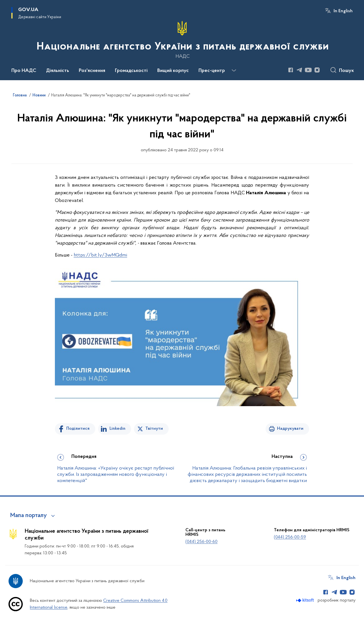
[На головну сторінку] (182, 40)
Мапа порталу (29, 516)
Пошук (347, 71)
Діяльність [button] (58, 71)
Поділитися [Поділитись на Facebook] (78, 429)
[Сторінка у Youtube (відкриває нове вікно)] (308, 70)
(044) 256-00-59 (290, 537)
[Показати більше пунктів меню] (234, 71)
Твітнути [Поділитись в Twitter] (154, 429)
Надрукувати (290, 429)
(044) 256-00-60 (201, 542)
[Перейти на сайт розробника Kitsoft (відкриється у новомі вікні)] (306, 600)
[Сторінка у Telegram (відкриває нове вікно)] (299, 70)
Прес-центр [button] (212, 71)
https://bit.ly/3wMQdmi (100, 255)
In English (343, 11)
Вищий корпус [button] (173, 71)
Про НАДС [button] (24, 71)
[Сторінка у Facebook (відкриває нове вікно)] (291, 70)
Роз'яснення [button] (92, 71)
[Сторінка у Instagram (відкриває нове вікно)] (317, 70)
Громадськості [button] (131, 71)
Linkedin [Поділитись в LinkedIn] (117, 429)
